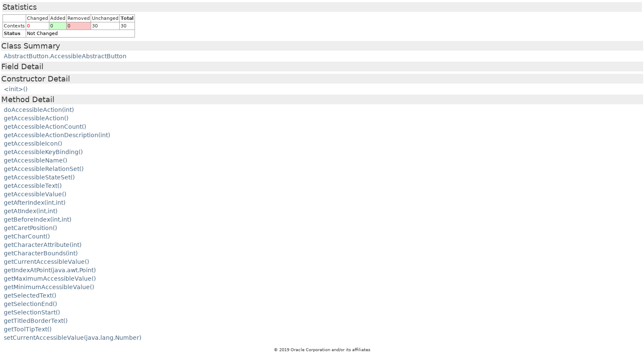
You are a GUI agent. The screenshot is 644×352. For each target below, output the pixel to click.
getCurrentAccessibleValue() (46, 262)
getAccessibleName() (35, 160)
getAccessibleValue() (35, 194)
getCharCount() (27, 236)
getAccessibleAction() (36, 118)
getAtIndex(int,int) (31, 211)
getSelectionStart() (32, 312)
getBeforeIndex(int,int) (38, 219)
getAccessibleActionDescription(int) (57, 135)
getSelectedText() (30, 295)
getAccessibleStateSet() (39, 177)
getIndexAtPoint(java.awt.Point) (50, 270)
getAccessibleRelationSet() (44, 169)
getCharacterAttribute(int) (43, 245)
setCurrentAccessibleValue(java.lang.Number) (73, 338)
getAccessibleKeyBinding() (43, 152)
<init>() (16, 89)
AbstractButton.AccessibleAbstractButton (65, 56)
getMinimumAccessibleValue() (49, 287)
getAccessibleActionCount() (45, 127)
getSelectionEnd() (30, 304)
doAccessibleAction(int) (39, 110)
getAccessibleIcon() (33, 144)
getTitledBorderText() (36, 321)
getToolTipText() (28, 329)
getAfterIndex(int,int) (35, 203)
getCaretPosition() (30, 228)
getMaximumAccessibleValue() (50, 279)
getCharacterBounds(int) (41, 253)
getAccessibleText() (33, 186)
